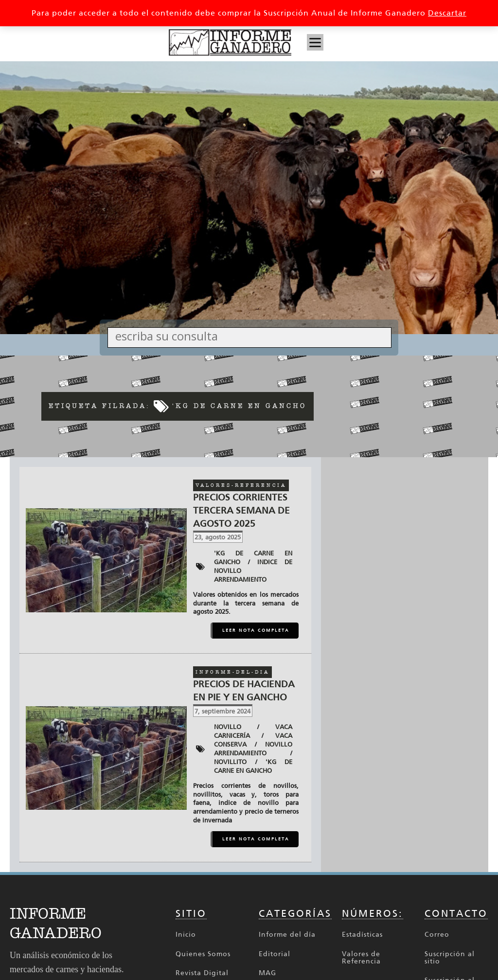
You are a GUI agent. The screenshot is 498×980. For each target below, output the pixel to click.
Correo (437, 935)
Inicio (186, 935)
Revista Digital (202, 973)
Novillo (228, 727)
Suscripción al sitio (450, 958)
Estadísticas (362, 935)
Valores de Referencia (361, 958)
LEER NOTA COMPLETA (256, 630)
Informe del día (287, 935)
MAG (267, 973)
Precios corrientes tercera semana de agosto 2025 (241, 510)
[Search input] (252, 336)
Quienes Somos (203, 954)
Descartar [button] (447, 13)
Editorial (275, 954)
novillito (230, 762)
